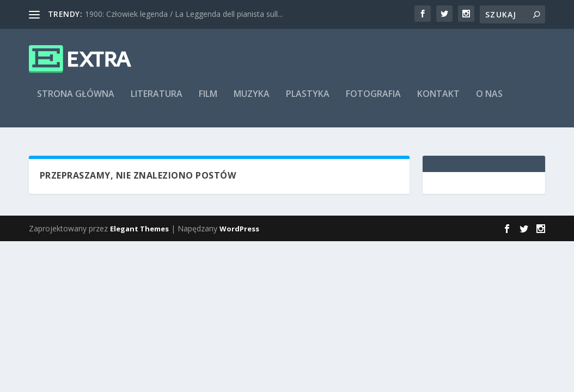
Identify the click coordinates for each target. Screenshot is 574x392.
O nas (489, 102)
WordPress (239, 229)
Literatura (157, 102)
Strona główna (76, 102)
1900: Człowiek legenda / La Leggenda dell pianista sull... (184, 14)
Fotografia (373, 102)
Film (208, 102)
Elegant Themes (139, 229)
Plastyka (308, 102)
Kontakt (438, 102)
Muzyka (252, 102)
